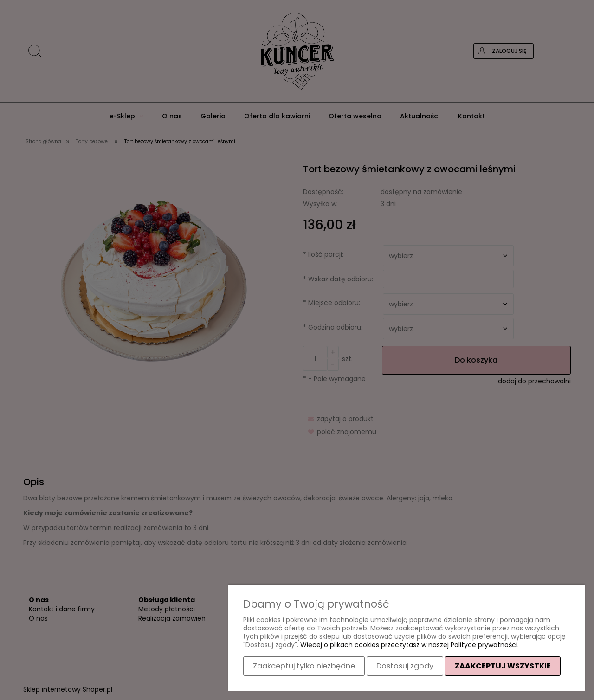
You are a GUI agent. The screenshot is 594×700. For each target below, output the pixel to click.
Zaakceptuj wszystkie (503, 666)
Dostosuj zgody (405, 666)
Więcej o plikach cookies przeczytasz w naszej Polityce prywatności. (410, 645)
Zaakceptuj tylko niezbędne (304, 666)
